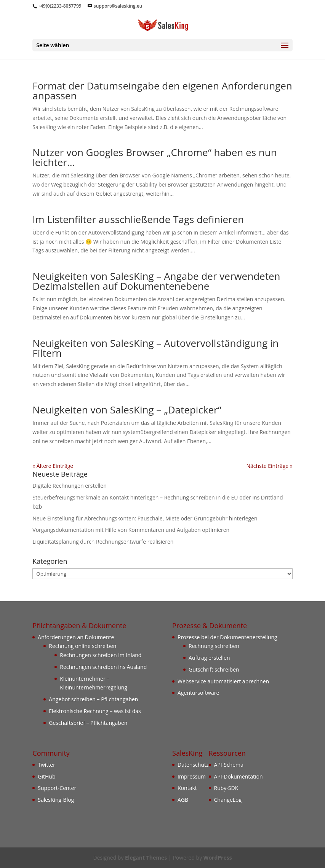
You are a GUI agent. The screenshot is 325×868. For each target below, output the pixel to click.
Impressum (192, 776)
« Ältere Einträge (53, 466)
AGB (183, 800)
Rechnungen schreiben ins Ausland (103, 667)
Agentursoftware (198, 693)
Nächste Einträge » (269, 466)
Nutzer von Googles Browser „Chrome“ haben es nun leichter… (154, 157)
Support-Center (57, 788)
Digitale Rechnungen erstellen (70, 486)
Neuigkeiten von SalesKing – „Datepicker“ (127, 410)
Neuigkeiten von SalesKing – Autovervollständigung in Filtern (155, 348)
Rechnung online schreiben (82, 646)
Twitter (46, 765)
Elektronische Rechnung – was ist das (95, 711)
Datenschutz (193, 765)
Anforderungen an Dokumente (76, 637)
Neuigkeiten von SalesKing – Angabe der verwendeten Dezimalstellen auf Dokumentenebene (156, 281)
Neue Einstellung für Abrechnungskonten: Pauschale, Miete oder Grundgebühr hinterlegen (145, 518)
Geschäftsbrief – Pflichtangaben (88, 723)
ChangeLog (228, 800)
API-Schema (229, 765)
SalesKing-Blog (56, 800)
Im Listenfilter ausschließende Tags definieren (138, 219)
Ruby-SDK (226, 788)
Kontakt (187, 788)
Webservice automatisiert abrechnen (223, 681)
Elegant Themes (146, 858)
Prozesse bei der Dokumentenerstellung (227, 637)
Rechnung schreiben (214, 646)
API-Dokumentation (239, 776)
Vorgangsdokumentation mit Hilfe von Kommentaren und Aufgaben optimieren (131, 530)
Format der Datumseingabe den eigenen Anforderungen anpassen (162, 91)
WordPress (218, 858)
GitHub (46, 776)
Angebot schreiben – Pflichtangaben (93, 699)
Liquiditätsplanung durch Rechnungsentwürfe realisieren (103, 542)
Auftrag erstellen (209, 658)
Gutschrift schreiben (214, 669)
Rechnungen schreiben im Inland (101, 655)
